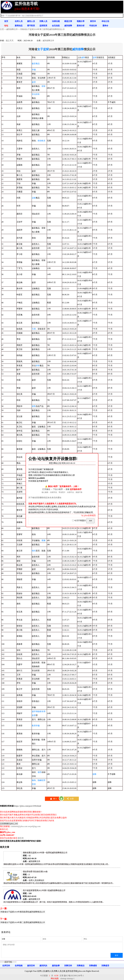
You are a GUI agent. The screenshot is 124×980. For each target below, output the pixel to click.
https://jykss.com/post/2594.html (28, 806)
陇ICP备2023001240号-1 (74, 976)
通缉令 (105, 26)
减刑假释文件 (12, 29)
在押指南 (19, 966)
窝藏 (43, 540)
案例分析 (81, 26)
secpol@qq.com (34, 826)
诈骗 (34, 70)
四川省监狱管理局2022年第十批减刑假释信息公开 (44, 890)
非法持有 (36, 94)
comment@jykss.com (19, 826)
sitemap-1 (71, 978)
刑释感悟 (93, 966)
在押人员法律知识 (36, 880)
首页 (6, 21)
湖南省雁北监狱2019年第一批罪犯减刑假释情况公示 (45, 853)
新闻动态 (19, 26)
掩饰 (34, 780)
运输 (34, 198)
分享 (70, 799)
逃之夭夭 (10, 41)
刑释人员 (43, 21)
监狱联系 (43, 26)
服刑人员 (31, 21)
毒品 (38, 64)
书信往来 (93, 26)
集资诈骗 (36, 726)
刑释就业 (81, 966)
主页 (2, 29)
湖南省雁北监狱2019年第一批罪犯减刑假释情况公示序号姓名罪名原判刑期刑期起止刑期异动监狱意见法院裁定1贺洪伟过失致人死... (56, 864)
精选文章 (68, 21)
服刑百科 (31, 966)
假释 (94, 774)
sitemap (63, 978)
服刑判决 (43, 966)
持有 (38, 366)
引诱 (34, 329)
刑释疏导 (105, 966)
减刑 (83, 57)
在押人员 (19, 21)
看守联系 (31, 26)
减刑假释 (68, 26)
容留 (43, 86)
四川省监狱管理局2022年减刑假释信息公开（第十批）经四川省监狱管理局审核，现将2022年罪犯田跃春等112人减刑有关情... (54, 902)
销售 (34, 406)
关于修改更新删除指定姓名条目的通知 (45, 498)
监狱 (94, 57)
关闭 (90, 521)
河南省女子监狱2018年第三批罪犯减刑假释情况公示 (42, 29)
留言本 (93, 21)
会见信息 (56, 26)
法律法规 (56, 21)
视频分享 (81, 21)
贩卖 (34, 64)
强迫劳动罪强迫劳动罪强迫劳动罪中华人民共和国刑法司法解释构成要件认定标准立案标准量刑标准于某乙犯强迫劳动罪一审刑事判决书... (59, 883)
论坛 (6, 26)
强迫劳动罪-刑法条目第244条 (35, 872)
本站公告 (105, 21)
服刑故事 (56, 966)
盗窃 (34, 82)
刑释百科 (68, 966)
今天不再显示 (79, 521)
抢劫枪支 (42, 141)
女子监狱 (43, 49)
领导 (40, 772)
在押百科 (6, 966)
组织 (34, 551)
